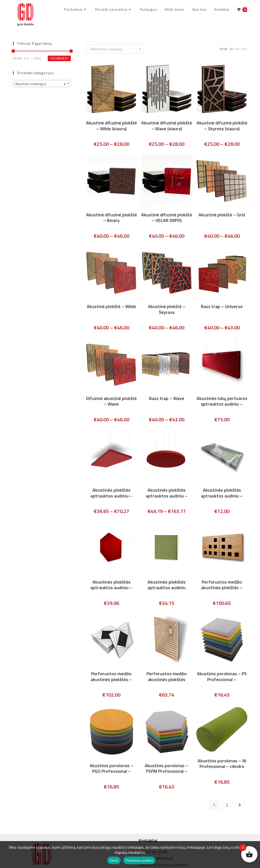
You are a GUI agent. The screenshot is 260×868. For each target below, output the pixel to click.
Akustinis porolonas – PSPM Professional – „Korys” (167, 769)
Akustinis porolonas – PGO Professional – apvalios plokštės (111, 769)
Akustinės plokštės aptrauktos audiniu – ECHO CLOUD (111, 494)
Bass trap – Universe (222, 307)
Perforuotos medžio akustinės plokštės (167, 677)
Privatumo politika (139, 861)
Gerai (114, 861)
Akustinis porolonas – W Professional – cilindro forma (222, 764)
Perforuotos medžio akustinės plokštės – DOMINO (222, 585)
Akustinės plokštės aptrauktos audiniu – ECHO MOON (167, 494)
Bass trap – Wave (167, 399)
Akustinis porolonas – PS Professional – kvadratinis (222, 677)
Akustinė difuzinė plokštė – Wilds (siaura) (111, 126)
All (245, 49)
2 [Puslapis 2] (227, 805)
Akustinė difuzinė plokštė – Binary (111, 218)
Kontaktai (148, 830)
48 (238, 49)
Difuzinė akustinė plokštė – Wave (111, 402)
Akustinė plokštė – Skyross (167, 310)
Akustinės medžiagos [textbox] (40, 84)
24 (231, 49)
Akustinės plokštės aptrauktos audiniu (167, 585)
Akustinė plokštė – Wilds (111, 307)
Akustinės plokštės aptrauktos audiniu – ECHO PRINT (222, 494)
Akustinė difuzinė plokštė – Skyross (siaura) (222, 126)
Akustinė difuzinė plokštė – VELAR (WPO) (167, 218)
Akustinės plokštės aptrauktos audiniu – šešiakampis (111, 585)
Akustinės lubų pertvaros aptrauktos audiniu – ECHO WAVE (222, 402)
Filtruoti (59, 59)
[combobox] (42, 84)
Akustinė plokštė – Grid (222, 215)
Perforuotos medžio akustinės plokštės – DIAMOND (111, 677)
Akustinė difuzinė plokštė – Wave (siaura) (167, 126)
